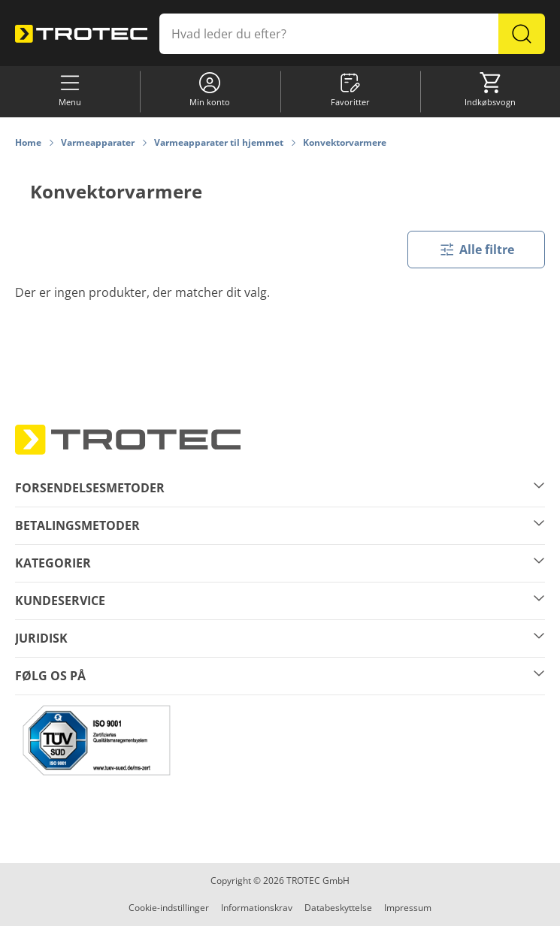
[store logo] (81, 34)
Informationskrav (257, 908)
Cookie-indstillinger (169, 908)
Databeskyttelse (338, 908)
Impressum (408, 908)
